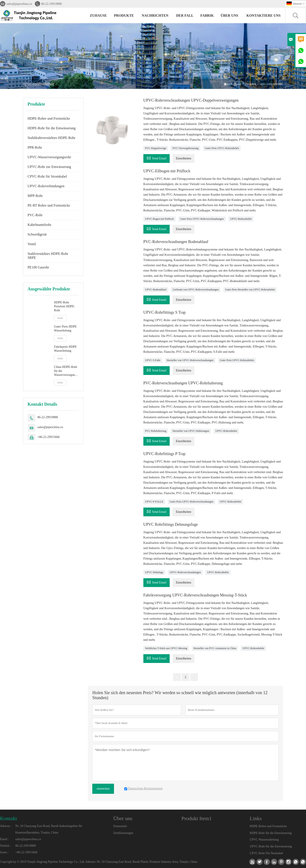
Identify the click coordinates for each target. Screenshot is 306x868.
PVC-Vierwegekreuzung (185, 148)
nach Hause (234, 84)
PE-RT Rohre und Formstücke (49, 205)
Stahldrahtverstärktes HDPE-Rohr (52, 138)
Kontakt (8, 818)
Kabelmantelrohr (39, 225)
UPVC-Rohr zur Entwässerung (49, 167)
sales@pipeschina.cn (19, 4)
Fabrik (207, 15)
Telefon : (5, 846)
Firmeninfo (120, 826)
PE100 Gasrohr (38, 267)
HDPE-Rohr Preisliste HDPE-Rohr (64, 306)
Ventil (32, 244)
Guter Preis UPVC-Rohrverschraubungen (202, 219)
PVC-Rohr (35, 215)
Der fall (185, 15)
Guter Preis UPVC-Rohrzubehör (222, 148)
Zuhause (98, 15)
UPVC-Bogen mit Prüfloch (159, 219)
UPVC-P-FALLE (154, 502)
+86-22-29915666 (49, 437)
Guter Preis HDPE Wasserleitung (65, 329)
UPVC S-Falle (153, 360)
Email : (4, 839)
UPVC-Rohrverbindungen (46, 186)
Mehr (60, 318)
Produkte (124, 15)
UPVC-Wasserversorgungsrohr (49, 157)
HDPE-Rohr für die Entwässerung (52, 128)
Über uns (229, 15)
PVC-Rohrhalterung (156, 431)
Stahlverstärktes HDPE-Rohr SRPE (48, 256)
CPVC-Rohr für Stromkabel (47, 176)
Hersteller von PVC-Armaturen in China (215, 648)
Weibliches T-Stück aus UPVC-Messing (166, 648)
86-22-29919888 (51, 4)
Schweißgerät (37, 234)
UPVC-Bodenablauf (156, 290)
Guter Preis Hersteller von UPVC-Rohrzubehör (250, 290)
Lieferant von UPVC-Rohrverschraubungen (196, 290)
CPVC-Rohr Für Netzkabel (266, 853)
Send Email (157, 158)
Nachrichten (155, 15)
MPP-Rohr (35, 196)
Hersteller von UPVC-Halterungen (191, 431)
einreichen (103, 789)
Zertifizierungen (123, 833)
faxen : (4, 852)
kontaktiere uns (263, 15)
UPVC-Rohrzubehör (241, 219)
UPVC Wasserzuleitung (264, 840)
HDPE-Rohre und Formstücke (49, 118)
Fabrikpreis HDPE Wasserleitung (65, 349)
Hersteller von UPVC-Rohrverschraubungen (190, 360)
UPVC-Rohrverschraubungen (185, 572)
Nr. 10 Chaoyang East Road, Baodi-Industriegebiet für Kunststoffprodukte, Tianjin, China (49, 829)
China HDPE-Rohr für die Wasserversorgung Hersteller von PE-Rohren (66, 371)
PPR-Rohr (35, 147)
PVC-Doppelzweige (156, 148)
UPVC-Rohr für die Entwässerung (271, 846)
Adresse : (6, 826)
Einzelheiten (183, 158)
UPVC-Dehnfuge (154, 572)
